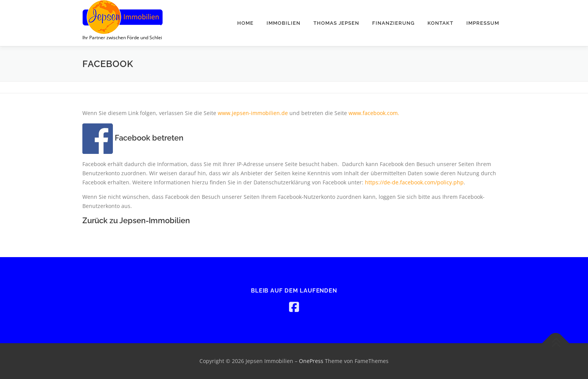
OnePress (311, 361)
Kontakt (440, 23)
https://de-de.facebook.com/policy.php (414, 182)
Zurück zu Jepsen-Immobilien (137, 221)
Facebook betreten (133, 138)
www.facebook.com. (374, 113)
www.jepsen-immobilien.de (253, 113)
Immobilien (284, 23)
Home (245, 23)
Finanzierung (393, 23)
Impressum (483, 23)
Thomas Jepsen (336, 23)
